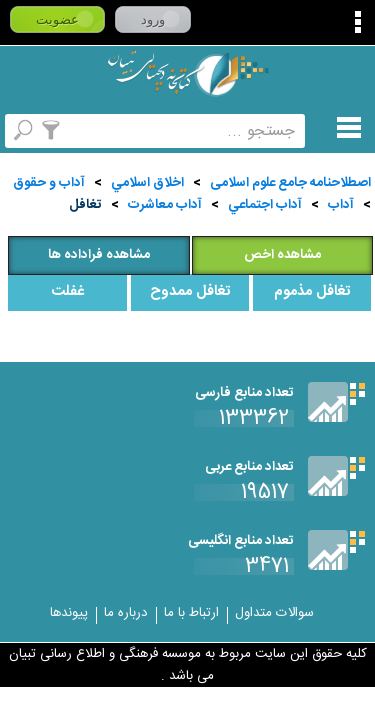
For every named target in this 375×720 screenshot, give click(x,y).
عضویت (57, 19)
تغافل (85, 205)
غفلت (67, 292)
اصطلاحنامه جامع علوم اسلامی (290, 183)
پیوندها (69, 613)
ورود (153, 19)
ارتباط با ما (191, 613)
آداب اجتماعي (265, 205)
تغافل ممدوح (190, 292)
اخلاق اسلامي (147, 183)
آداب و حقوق (49, 183)
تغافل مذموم (312, 292)
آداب (341, 205)
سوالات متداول (274, 613)
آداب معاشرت (165, 205)
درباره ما (126, 613)
